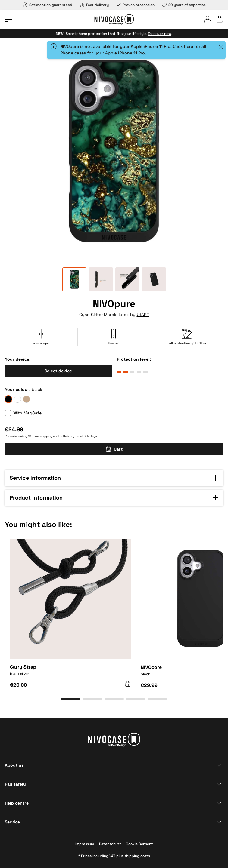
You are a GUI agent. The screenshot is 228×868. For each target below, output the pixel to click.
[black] (8, 399)
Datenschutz (110, 844)
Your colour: (18, 389)
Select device (58, 371)
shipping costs (51, 436)
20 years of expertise (184, 5)
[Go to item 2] (92, 699)
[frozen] (17, 399)
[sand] (27, 399)
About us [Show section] (14, 765)
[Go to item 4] (136, 699)
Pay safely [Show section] (15, 784)
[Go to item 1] (71, 699)
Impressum (85, 844)
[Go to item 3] (114, 699)
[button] (114, 478)
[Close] (221, 47)
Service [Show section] (12, 822)
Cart (114, 449)
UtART (143, 315)
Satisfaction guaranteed (47, 5)
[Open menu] (8, 19)
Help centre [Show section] (17, 803)
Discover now (160, 34)
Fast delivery (94, 5)
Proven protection (135, 5)
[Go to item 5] (158, 699)
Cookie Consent (139, 844)
